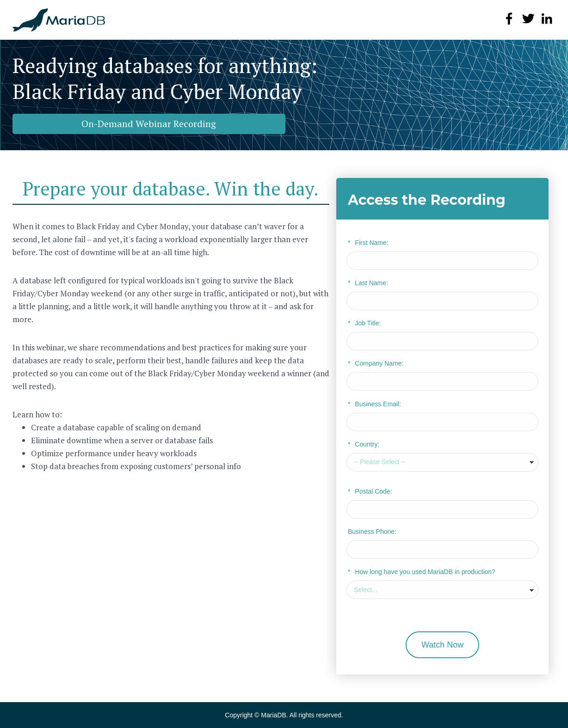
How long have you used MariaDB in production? (422, 572)
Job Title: (364, 323)
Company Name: (376, 363)
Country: (364, 444)
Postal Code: (370, 491)
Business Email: (374, 404)
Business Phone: (372, 532)
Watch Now (442, 645)
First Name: (368, 243)
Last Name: (368, 283)
